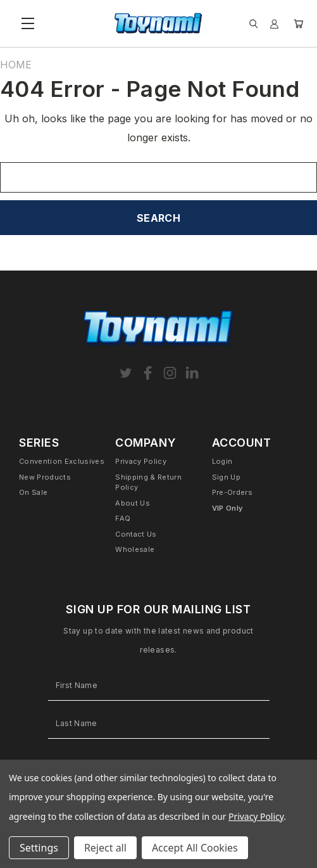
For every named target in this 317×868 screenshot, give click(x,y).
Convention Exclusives (62, 461)
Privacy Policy (141, 461)
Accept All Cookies (195, 848)
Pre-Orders (232, 492)
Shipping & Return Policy (148, 482)
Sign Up (226, 477)
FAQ (123, 518)
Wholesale (135, 549)
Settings (39, 848)
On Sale (33, 492)
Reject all (105, 848)
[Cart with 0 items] (298, 24)
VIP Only (227, 508)
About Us (133, 503)
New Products (45, 477)
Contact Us (136, 534)
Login (222, 461)
